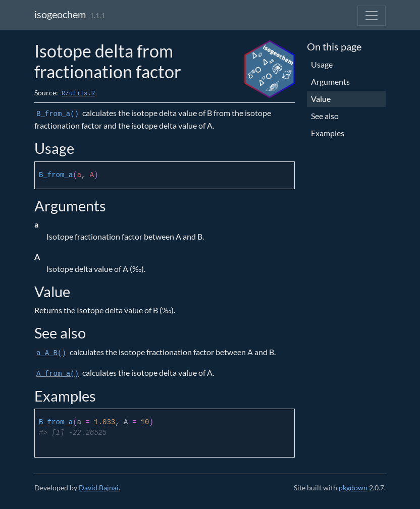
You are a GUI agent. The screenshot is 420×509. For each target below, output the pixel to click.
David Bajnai (99, 488)
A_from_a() (58, 374)
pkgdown (353, 488)
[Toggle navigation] (372, 16)
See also (325, 116)
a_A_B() (51, 353)
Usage (322, 64)
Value (321, 99)
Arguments (330, 81)
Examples (328, 133)
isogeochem (60, 14)
